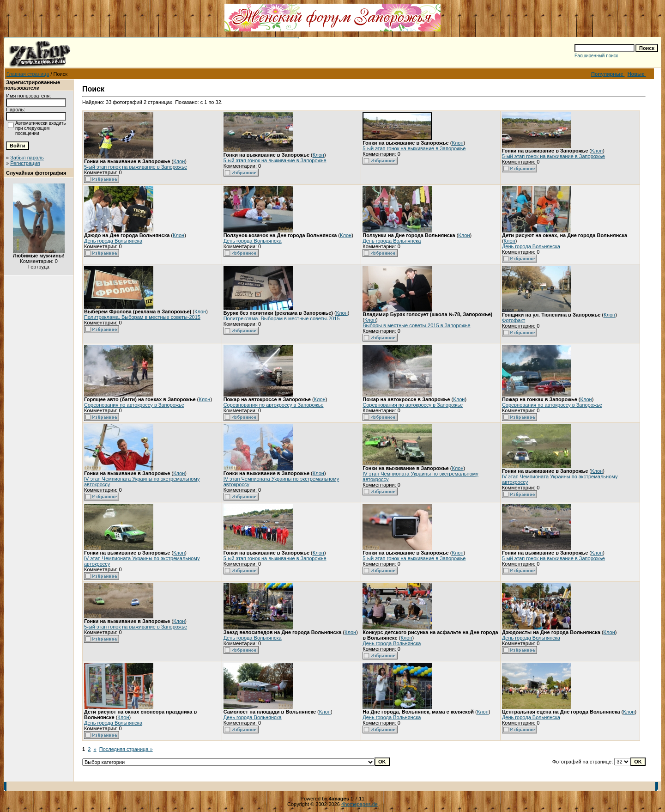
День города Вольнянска (113, 241)
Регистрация (25, 163)
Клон (179, 161)
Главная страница (28, 74)
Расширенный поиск (596, 56)
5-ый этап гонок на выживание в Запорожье (136, 167)
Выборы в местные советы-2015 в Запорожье (416, 325)
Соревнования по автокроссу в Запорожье (134, 405)
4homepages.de (360, 804)
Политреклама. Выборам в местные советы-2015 (142, 317)
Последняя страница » (126, 749)
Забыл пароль (27, 158)
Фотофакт (514, 320)
